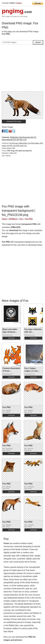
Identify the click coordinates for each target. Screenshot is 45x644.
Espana (19, 3)
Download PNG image (14, 121)
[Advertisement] (22, 69)
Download (11, 338)
